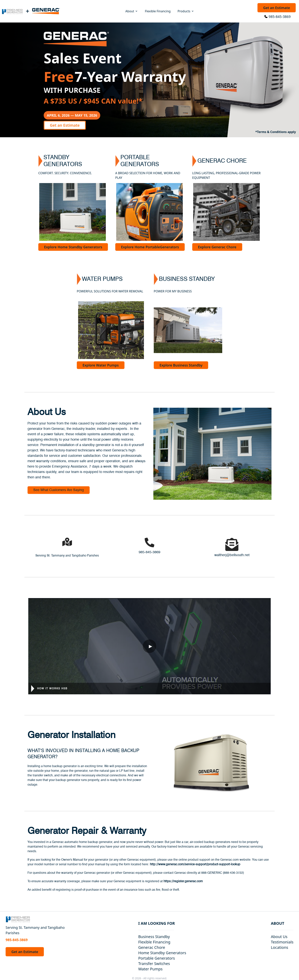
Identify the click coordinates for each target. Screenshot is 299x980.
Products (186, 11)
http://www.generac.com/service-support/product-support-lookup (195, 864)
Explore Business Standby (181, 365)
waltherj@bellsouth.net (232, 555)
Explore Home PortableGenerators (150, 247)
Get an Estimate (277, 8)
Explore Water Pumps (101, 365)
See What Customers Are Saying (59, 490)
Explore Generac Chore (217, 247)
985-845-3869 (280, 17)
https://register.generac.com (183, 881)
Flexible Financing (158, 11)
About (132, 11)
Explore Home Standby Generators (73, 247)
